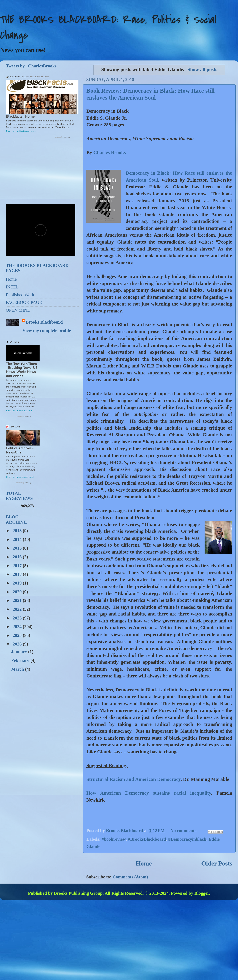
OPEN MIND (18, 310)
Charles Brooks (110, 152)
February (21, 661)
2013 (18, 531)
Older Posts (217, 863)
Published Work (20, 295)
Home (144, 863)
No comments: (185, 831)
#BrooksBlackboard (147, 839)
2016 (18, 557)
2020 (18, 592)
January (20, 652)
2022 (18, 610)
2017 (18, 566)
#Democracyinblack (187, 839)
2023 (18, 618)
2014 (18, 540)
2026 (18, 644)
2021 (18, 601)
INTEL (12, 287)
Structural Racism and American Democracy (133, 779)
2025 (18, 636)
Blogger (202, 893)
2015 (18, 548)
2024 (18, 627)
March (18, 670)
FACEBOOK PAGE (24, 302)
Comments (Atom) (130, 877)
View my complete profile (47, 331)
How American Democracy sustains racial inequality (149, 793)
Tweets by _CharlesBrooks (31, 66)
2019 (18, 583)
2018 (18, 575)
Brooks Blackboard (44, 322)
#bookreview (114, 839)
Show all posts (202, 69)
